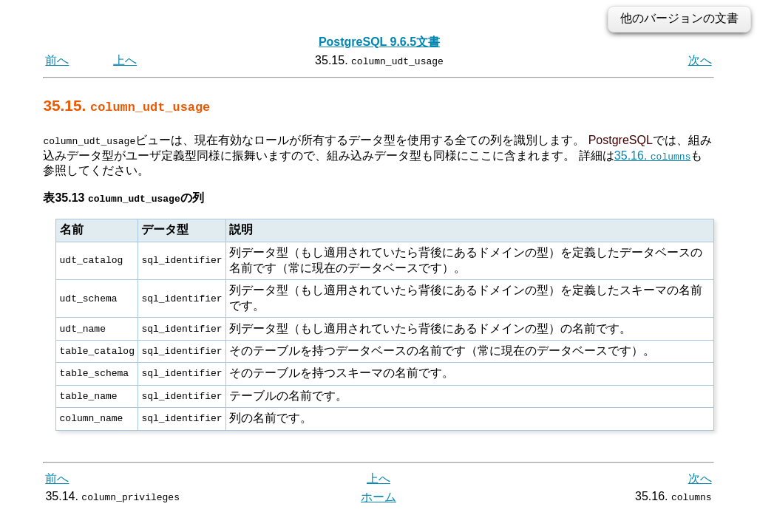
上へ (125, 60)
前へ (57, 60)
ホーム (378, 497)
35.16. (653, 155)
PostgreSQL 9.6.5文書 (379, 42)
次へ (700, 60)
